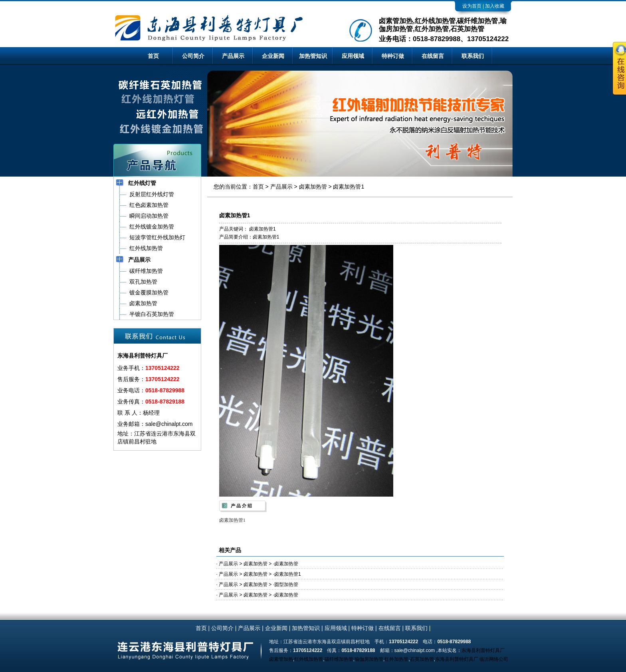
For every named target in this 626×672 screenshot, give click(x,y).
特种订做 (393, 56)
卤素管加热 (281, 659)
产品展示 (233, 56)
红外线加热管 (309, 659)
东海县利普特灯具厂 (483, 650)
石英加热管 (422, 659)
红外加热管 (396, 659)
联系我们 (473, 56)
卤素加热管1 (349, 187)
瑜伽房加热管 (369, 659)
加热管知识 (313, 56)
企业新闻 (273, 56)
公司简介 (193, 56)
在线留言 (433, 56)
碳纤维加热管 (339, 659)
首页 (153, 56)
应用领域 (353, 56)
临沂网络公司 (494, 659)
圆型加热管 (286, 585)
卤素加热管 (313, 187)
